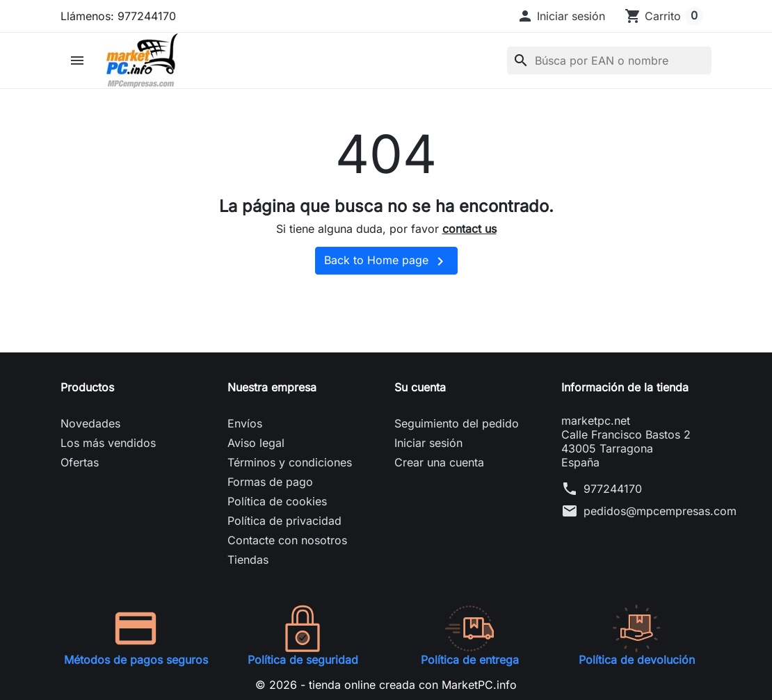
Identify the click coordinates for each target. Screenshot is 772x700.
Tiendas (248, 560)
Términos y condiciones (290, 462)
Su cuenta (420, 387)
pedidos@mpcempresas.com (660, 511)
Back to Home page (386, 261)
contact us (469, 229)
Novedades (90, 423)
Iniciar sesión (428, 443)
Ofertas (80, 462)
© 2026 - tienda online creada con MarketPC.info (386, 685)
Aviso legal (256, 443)
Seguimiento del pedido (457, 423)
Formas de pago (270, 482)
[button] (561, 16)
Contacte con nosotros (287, 540)
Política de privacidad (284, 521)
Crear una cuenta (439, 462)
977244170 (613, 489)
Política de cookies (277, 501)
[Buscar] (609, 60)
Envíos (245, 423)
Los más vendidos (108, 443)
